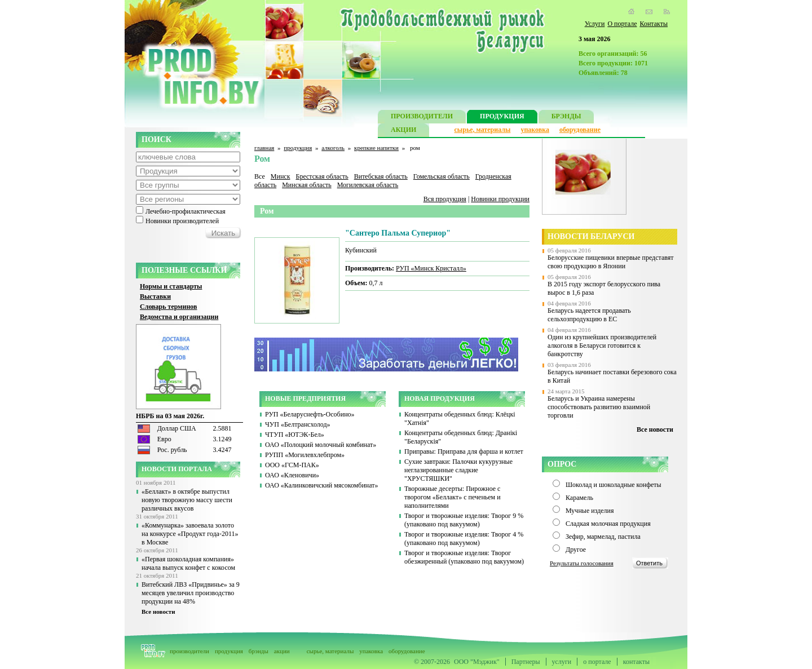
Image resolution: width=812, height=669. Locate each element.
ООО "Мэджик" (477, 662)
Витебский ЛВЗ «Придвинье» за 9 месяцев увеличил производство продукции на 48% (191, 593)
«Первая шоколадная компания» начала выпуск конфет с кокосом (188, 563)
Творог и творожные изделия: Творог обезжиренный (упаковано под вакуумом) (464, 557)
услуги (562, 662)
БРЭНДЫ (566, 118)
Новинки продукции (500, 199)
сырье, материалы (483, 130)
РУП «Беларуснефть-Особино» (310, 414)
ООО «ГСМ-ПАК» (292, 465)
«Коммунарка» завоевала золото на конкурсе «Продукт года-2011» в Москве (190, 534)
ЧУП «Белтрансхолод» (298, 424)
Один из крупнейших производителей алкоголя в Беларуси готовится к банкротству (602, 345)
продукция (298, 148)
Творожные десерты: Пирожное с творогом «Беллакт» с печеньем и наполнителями (453, 497)
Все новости (158, 612)
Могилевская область (368, 185)
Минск (281, 176)
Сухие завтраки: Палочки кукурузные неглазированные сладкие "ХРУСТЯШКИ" (458, 470)
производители (189, 651)
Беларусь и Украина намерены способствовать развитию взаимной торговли (599, 407)
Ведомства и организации (179, 317)
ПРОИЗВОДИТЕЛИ (422, 118)
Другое (576, 550)
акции (282, 651)
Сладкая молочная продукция (608, 524)
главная (264, 148)
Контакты (654, 24)
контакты (636, 662)
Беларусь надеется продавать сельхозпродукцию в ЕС (589, 315)
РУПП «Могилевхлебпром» (305, 455)
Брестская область (322, 176)
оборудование (580, 130)
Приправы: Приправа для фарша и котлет (464, 451)
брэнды (259, 651)
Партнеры (526, 662)
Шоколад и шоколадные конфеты (614, 485)
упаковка (535, 130)
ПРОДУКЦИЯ (502, 118)
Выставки (155, 296)
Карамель (579, 498)
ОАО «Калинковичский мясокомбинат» (322, 485)
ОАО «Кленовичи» (292, 475)
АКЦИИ (403, 131)
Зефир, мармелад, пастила (603, 537)
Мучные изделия (590, 511)
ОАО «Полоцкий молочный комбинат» (321, 445)
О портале (622, 24)
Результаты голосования (582, 563)
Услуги (595, 24)
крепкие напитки (376, 148)
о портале (597, 662)
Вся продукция (445, 199)
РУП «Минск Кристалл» (431, 268)
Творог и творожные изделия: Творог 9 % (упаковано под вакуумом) (464, 520)
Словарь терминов (169, 307)
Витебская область (381, 176)
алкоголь (333, 148)
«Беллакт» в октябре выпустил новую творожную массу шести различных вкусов (187, 500)
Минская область (307, 185)
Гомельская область (442, 176)
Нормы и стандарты (171, 286)
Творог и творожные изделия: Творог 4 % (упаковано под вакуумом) (464, 539)
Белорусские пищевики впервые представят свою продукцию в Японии (611, 262)
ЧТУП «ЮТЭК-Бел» (295, 435)
